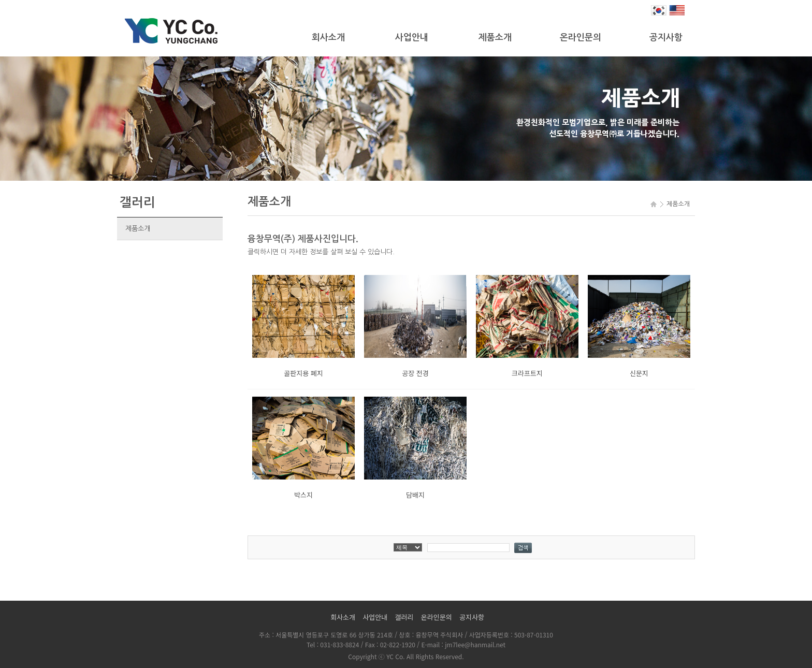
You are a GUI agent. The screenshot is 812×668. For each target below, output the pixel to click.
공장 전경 (415, 373)
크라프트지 (527, 373)
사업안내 (412, 38)
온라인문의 (581, 38)
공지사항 (666, 38)
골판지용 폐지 (303, 373)
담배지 (415, 495)
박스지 (303, 495)
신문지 (639, 373)
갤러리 (404, 617)
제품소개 (495, 38)
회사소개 (328, 38)
